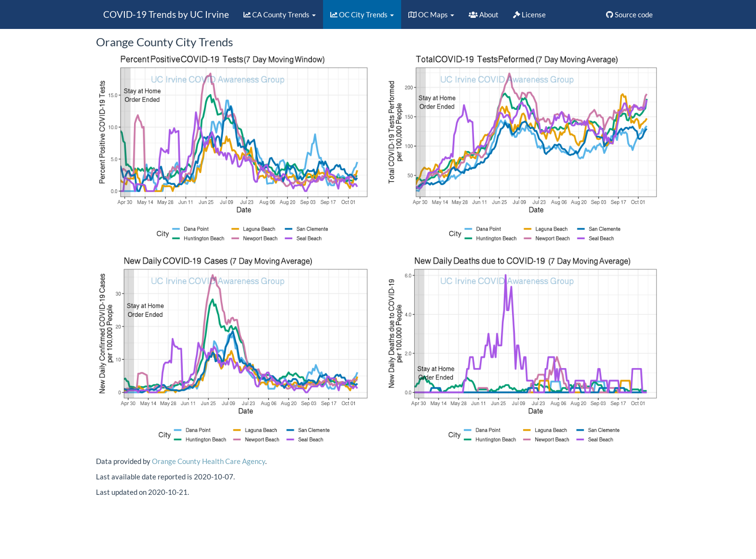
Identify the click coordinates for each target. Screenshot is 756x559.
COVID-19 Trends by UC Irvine (166, 14)
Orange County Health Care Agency (209, 461)
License (529, 14)
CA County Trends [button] (280, 14)
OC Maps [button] (431, 14)
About (484, 14)
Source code (629, 14)
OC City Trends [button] (362, 14)
